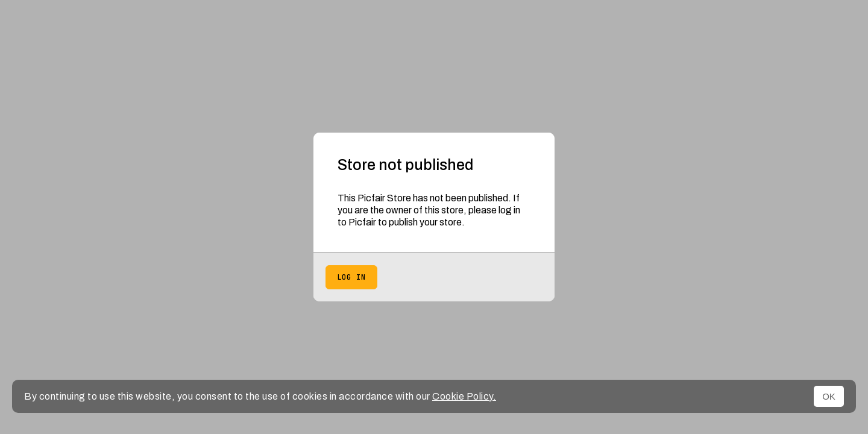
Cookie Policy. (464, 396)
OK (829, 396)
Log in (351, 277)
